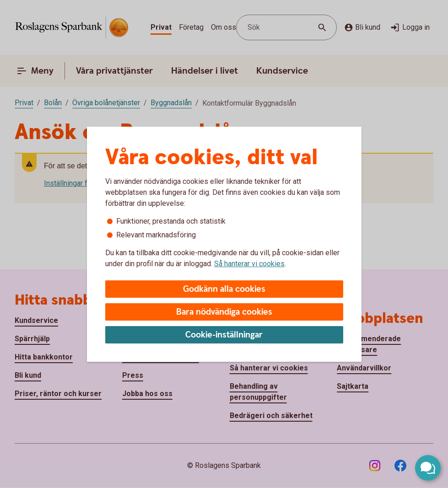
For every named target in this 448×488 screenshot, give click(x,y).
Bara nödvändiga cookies (224, 312)
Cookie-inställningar (224, 335)
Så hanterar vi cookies (249, 264)
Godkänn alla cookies (224, 289)
